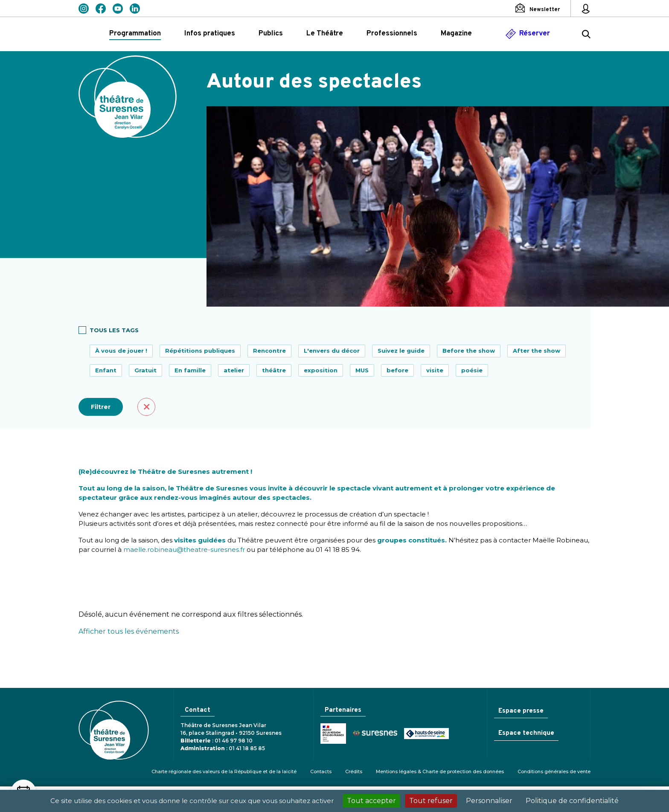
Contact (198, 710)
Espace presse (521, 711)
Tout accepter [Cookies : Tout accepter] (371, 801)
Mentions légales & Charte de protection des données (440, 771)
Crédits (354, 771)
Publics (271, 34)
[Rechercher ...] (586, 35)
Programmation (135, 34)
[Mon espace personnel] (586, 9)
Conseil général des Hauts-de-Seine (426, 734)
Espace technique (526, 734)
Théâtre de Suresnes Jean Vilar (128, 97)
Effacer (147, 407)
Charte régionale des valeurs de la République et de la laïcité (224, 771)
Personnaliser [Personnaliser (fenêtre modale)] (489, 801)
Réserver (535, 34)
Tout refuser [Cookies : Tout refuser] (431, 801)
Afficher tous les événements (129, 631)
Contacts (321, 771)
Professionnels (392, 34)
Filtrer (101, 407)
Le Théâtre (325, 34)
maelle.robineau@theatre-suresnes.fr (184, 550)
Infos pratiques (210, 34)
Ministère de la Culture (333, 734)
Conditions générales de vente (554, 771)
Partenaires (343, 710)
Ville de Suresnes (375, 734)
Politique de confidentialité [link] (572, 801)
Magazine (456, 34)
